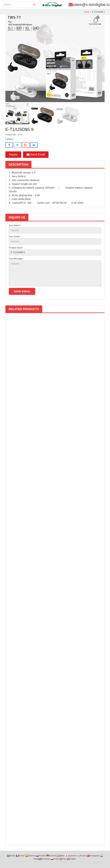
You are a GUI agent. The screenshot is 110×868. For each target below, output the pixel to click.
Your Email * (15, 237)
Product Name (16, 248)
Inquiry (13, 155)
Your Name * (15, 225)
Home (87, 12)
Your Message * (16, 259)
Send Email (36, 155)
